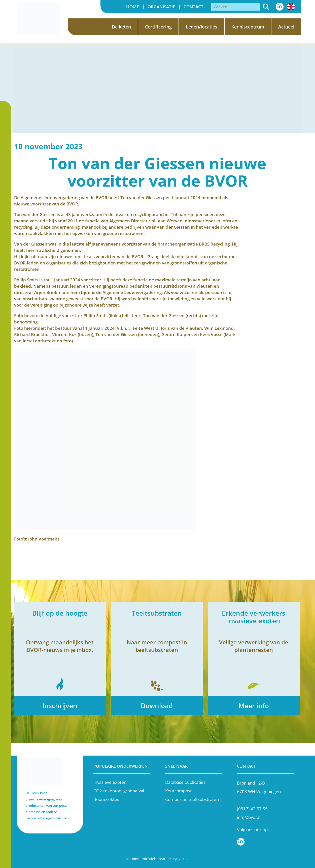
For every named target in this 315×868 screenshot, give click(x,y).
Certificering (158, 27)
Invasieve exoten (110, 782)
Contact (194, 7)
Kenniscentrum (248, 27)
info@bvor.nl (249, 817)
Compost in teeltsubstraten (192, 799)
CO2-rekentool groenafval (119, 791)
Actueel (286, 27)
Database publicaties (185, 782)
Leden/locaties (202, 27)
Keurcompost (178, 791)
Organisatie (161, 7)
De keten (121, 27)
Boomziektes (106, 799)
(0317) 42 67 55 (252, 809)
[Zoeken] (266, 7)
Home (133, 7)
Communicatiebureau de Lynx (155, 859)
